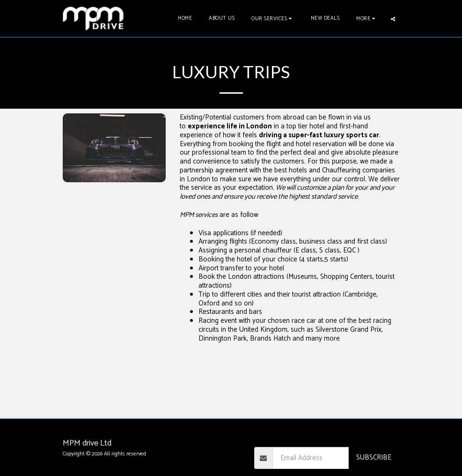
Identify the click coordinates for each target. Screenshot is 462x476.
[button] (273, 19)
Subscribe (374, 457)
